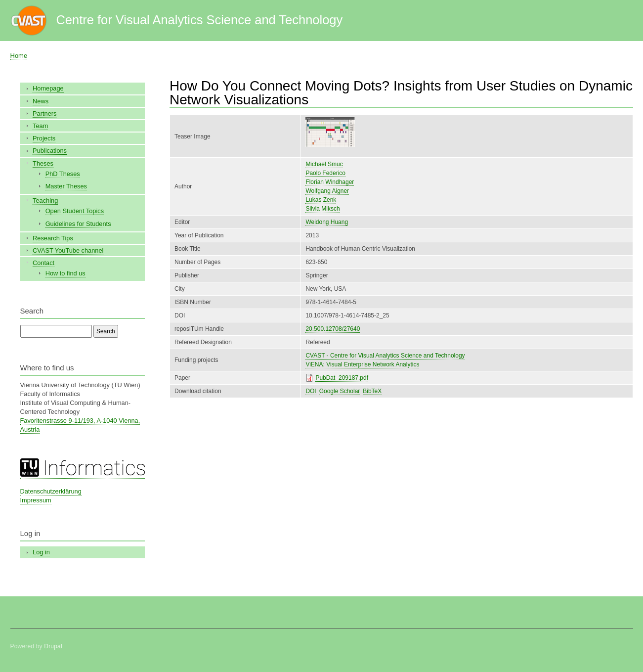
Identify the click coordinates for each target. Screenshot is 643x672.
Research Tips (53, 238)
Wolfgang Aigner (327, 191)
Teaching (45, 201)
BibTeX (372, 391)
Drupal (53, 646)
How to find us (65, 273)
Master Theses (66, 186)
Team (40, 126)
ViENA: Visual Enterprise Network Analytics (362, 364)
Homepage (48, 88)
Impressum (36, 500)
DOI (311, 391)
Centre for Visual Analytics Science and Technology (199, 20)
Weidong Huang (327, 222)
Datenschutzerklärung (51, 491)
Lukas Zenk (321, 200)
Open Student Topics (75, 211)
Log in (41, 552)
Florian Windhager (330, 182)
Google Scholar (340, 391)
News (41, 101)
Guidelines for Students (78, 224)
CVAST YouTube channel (68, 250)
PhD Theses (63, 174)
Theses (43, 163)
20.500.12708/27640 (333, 329)
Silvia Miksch (322, 209)
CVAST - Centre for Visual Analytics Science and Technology (385, 356)
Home (19, 56)
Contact (43, 263)
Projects (44, 138)
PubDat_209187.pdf (342, 378)
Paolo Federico (325, 173)
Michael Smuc (324, 164)
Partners (44, 113)
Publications (50, 151)
